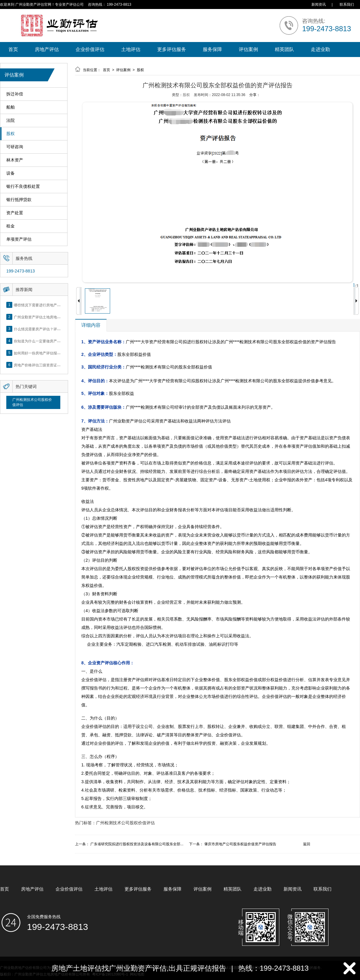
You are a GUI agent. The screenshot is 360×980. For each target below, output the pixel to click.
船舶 (10, 107)
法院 (10, 120)
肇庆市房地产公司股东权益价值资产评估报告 (240, 844)
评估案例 (248, 49)
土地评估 (131, 49)
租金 (10, 226)
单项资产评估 (19, 239)
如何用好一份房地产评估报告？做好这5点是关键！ (54, 353)
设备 (10, 173)
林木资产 (15, 160)
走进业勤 (320, 49)
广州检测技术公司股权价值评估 (32, 402)
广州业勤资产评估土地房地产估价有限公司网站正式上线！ (61, 317)
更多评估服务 (172, 49)
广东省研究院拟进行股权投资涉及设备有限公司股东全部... (137, 844)
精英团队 (284, 49)
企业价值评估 (90, 49)
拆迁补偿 (15, 94)
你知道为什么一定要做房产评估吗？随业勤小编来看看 (57, 341)
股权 (10, 134)
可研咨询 (15, 147)
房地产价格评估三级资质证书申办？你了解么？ (52, 365)
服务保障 (212, 49)
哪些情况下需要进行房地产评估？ (41, 305)
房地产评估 (47, 49)
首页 (13, 49)
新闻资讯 (319, 5)
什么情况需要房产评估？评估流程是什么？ (48, 329)
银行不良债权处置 (23, 186)
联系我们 (347, 5)
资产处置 (15, 213)
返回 (307, 844)
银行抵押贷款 (19, 200)
